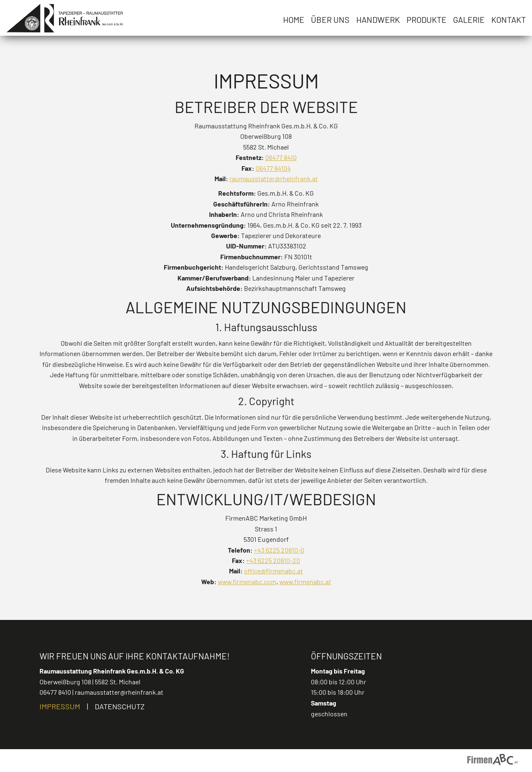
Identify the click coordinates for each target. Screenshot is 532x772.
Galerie (469, 20)
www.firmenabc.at (305, 581)
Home (294, 20)
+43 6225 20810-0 (279, 550)
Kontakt (509, 20)
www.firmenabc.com (247, 581)
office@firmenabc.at (273, 571)
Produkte (426, 20)
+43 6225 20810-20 (273, 560)
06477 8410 (281, 157)
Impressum (60, 706)
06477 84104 (273, 168)
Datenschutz (120, 706)
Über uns (330, 20)
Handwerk (378, 20)
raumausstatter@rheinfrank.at (274, 178)
